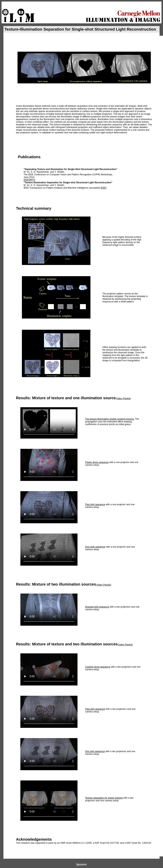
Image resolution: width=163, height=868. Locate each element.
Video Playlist (123, 398)
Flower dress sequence (97, 462)
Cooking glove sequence (98, 667)
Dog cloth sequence (95, 547)
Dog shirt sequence (95, 751)
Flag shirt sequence (95, 504)
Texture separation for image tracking (104, 798)
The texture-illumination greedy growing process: (110, 419)
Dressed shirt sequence (97, 607)
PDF (26, 180)
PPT (32, 180)
